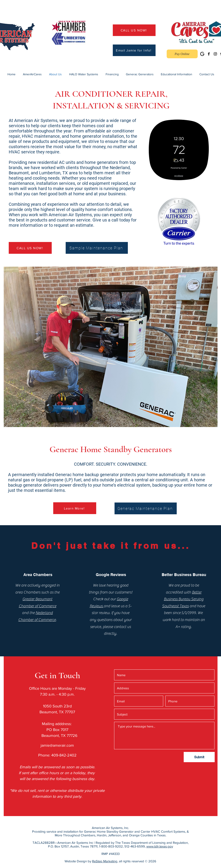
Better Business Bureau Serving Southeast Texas (183, 599)
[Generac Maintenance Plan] (146, 508)
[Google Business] (202, 54)
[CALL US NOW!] (134, 30)
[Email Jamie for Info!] (134, 50)
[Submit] (199, 757)
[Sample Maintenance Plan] (97, 248)
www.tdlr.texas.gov (160, 846)
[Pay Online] (182, 54)
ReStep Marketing (105, 861)
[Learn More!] (75, 508)
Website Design (76, 861)
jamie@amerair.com (57, 745)
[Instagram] (215, 54)
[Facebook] (209, 54)
